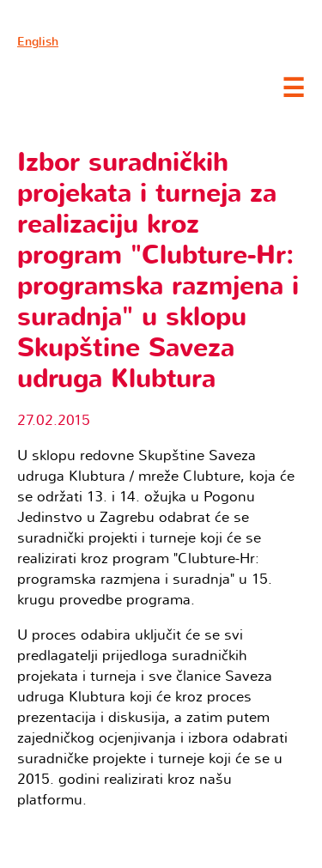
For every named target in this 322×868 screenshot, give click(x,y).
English (38, 42)
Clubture (137, 87)
